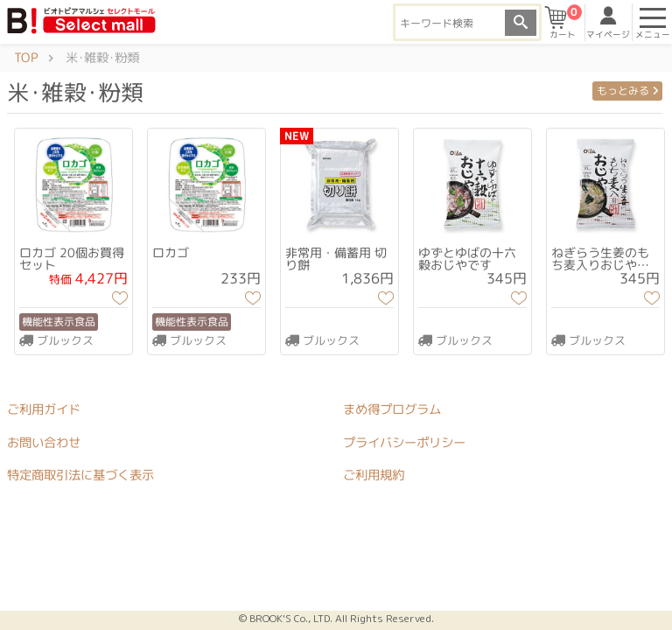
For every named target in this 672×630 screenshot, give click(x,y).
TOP (26, 58)
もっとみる (627, 91)
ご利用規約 (374, 475)
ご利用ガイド (44, 409)
